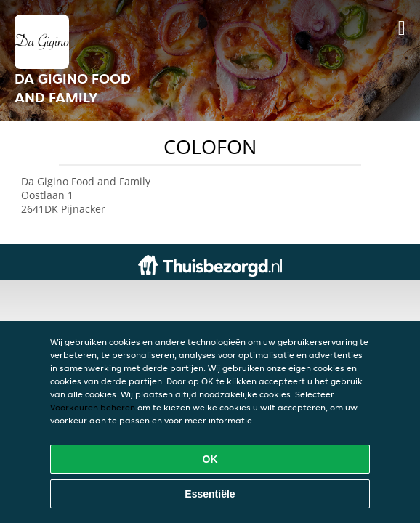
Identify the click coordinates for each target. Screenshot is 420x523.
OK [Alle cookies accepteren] (210, 459)
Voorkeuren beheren (93, 407)
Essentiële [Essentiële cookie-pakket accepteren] (210, 494)
